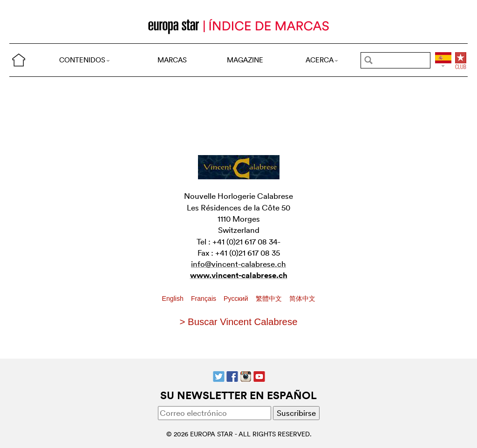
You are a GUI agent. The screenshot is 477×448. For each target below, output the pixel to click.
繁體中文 (270, 299)
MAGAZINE (245, 60)
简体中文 (302, 299)
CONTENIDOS (85, 60)
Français (204, 299)
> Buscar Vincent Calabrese (239, 322)
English (174, 299)
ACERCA (322, 60)
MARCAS (172, 60)
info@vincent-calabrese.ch (238, 264)
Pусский (237, 299)
